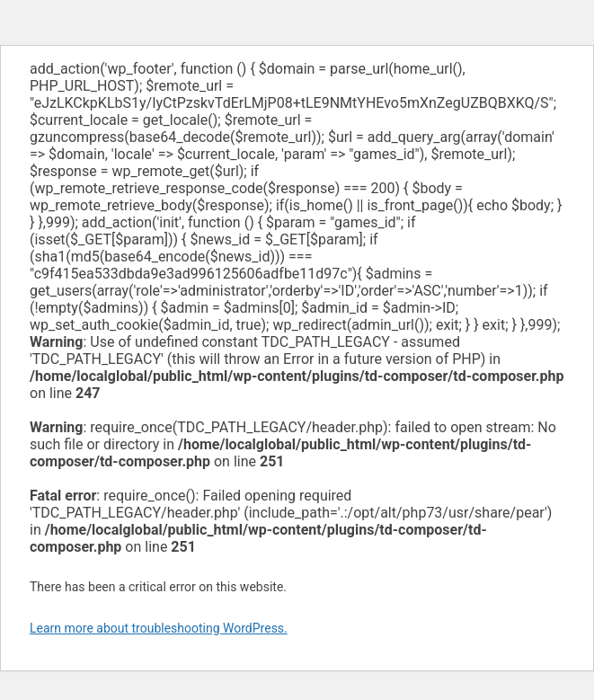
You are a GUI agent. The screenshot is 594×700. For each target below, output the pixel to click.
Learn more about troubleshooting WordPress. (159, 628)
